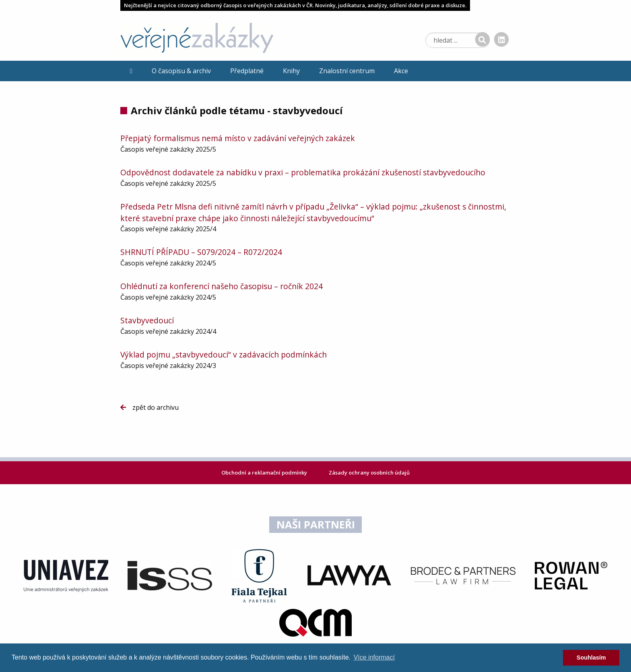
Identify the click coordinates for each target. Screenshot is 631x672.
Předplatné (247, 71)
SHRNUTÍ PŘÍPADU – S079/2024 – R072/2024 (201, 252)
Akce (401, 71)
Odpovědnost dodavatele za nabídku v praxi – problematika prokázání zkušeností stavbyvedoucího (303, 172)
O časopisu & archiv (181, 71)
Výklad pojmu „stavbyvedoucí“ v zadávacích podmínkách (224, 354)
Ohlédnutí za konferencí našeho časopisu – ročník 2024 (222, 286)
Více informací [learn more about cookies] (374, 657)
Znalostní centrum (347, 71)
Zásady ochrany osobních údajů (369, 473)
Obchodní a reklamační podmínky (265, 473)
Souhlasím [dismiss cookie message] (591, 658)
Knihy (291, 71)
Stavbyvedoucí (147, 320)
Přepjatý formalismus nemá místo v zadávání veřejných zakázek (238, 138)
